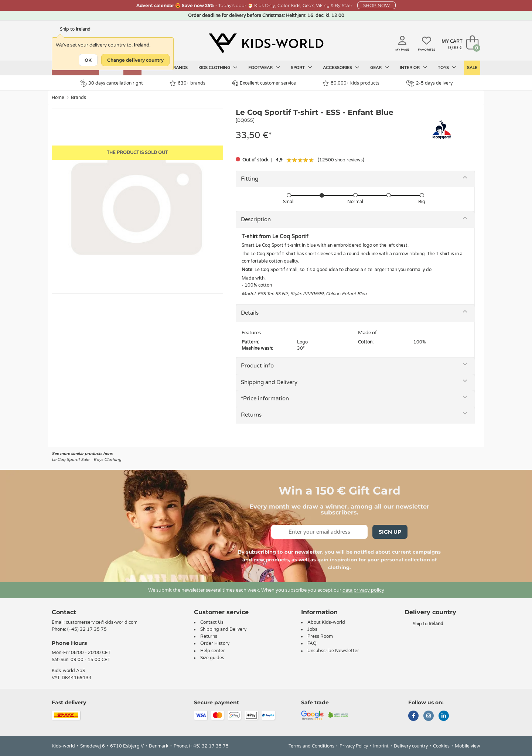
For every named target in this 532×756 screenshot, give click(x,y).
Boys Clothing (107, 460)
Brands (179, 68)
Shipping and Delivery (269, 382)
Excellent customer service (264, 83)
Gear (380, 68)
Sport (301, 68)
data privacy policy (363, 590)
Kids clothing (218, 68)
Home (58, 98)
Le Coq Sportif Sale (70, 460)
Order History (215, 643)
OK (88, 60)
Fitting (250, 179)
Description (256, 219)
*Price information (265, 398)
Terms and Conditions (311, 746)
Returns (251, 415)
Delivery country (411, 746)
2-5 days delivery (429, 83)
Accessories (341, 68)
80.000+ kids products (351, 83)
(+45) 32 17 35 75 (87, 629)
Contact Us (212, 622)
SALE (472, 68)
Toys (447, 68)
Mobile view (468, 746)
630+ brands (187, 83)
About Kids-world (326, 622)
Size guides (212, 658)
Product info (257, 366)
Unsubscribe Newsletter (333, 651)
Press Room (320, 636)
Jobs (312, 629)
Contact (64, 612)
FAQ (312, 643)
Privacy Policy (354, 746)
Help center (213, 651)
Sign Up (390, 532)
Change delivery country (135, 60)
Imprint (381, 746)
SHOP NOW (376, 5)
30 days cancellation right (111, 83)
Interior (413, 68)
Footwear (264, 68)
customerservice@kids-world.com (102, 622)
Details (250, 313)
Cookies (441, 746)
